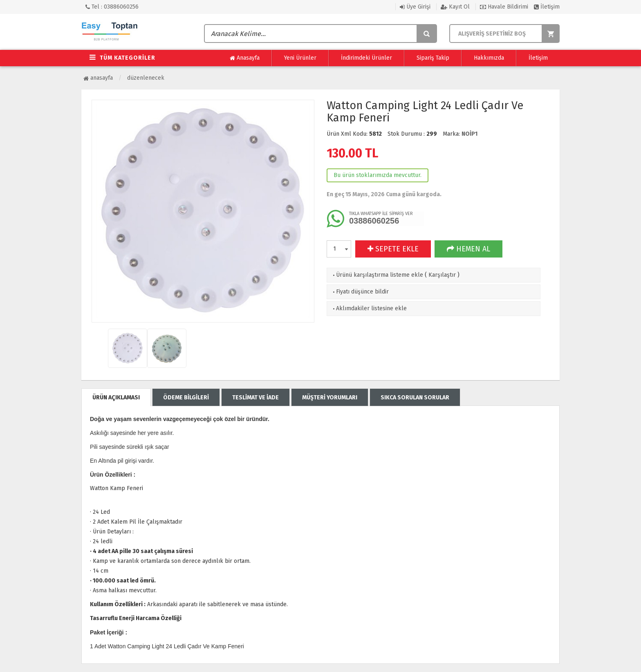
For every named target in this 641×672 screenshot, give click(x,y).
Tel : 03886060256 (112, 7)
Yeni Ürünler (300, 58)
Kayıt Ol (455, 7)
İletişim (547, 7)
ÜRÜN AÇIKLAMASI (116, 398)
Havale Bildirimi (504, 7)
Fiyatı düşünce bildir (360, 292)
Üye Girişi (415, 7)
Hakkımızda (489, 58)
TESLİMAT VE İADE (256, 398)
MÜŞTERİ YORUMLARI (330, 398)
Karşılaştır (442, 275)
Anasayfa (245, 58)
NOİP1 (470, 134)
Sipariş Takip (433, 58)
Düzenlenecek (146, 78)
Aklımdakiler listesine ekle (369, 308)
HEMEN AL (468, 249)
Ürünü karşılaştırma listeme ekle (377, 275)
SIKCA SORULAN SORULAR (415, 398)
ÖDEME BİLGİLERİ (186, 398)
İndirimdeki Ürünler (366, 58)
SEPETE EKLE (393, 249)
